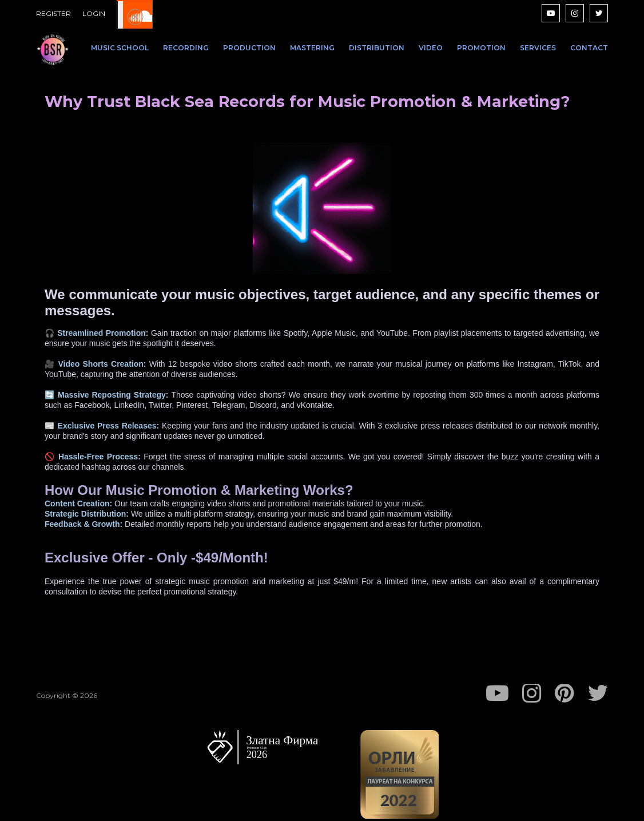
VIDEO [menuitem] (431, 48)
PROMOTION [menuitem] (481, 48)
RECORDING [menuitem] (186, 48)
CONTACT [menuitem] (589, 48)
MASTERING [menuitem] (312, 48)
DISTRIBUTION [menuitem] (377, 48)
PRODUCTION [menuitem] (249, 48)
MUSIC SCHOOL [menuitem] (120, 48)
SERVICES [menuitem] (538, 48)
